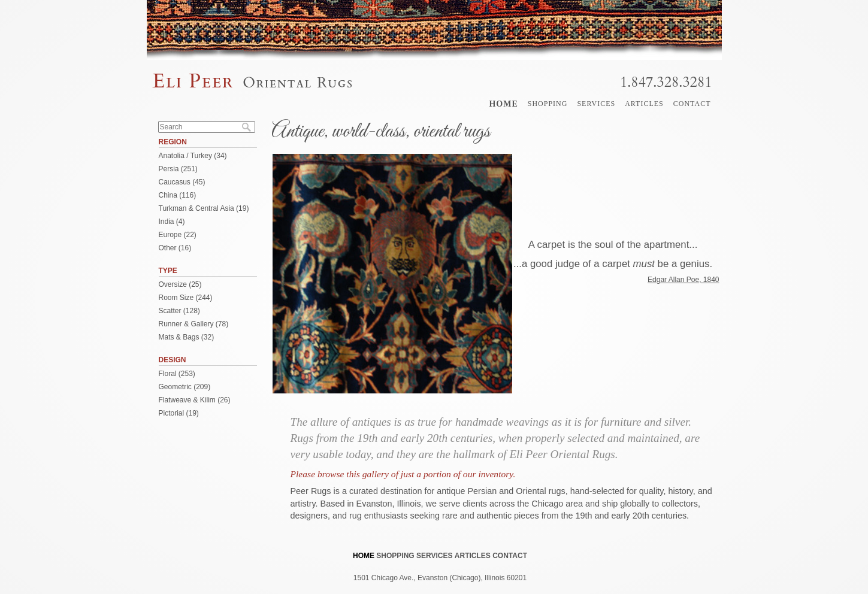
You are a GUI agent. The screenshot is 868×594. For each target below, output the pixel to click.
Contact (692, 104)
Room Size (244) (186, 298)
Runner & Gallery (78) (194, 324)
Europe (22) (178, 235)
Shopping (548, 104)
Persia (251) (178, 169)
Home (503, 104)
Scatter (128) (179, 311)
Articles (644, 104)
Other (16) (175, 248)
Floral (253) (177, 374)
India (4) (172, 222)
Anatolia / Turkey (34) (193, 156)
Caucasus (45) (182, 182)
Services (596, 104)
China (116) (178, 195)
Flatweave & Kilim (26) (195, 400)
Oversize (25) (180, 284)
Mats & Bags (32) (187, 337)
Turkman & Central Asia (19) (204, 208)
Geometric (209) (185, 387)
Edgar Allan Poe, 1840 (683, 280)
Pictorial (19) (179, 413)
